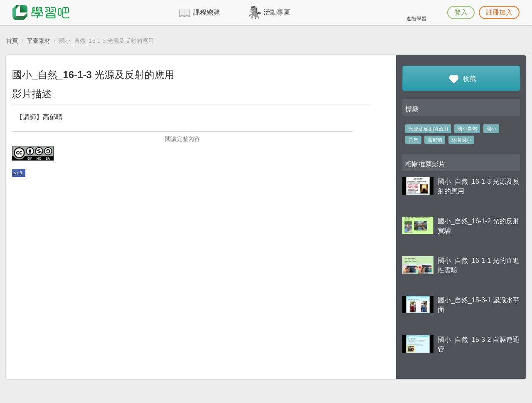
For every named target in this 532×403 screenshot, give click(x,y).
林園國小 (461, 140)
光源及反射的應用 (428, 129)
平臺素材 (39, 41)
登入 (461, 12)
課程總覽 (207, 12)
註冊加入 (499, 12)
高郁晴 (435, 140)
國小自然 (467, 129)
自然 (413, 140)
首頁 (12, 41)
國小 (491, 129)
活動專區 (277, 12)
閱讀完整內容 (182, 139)
